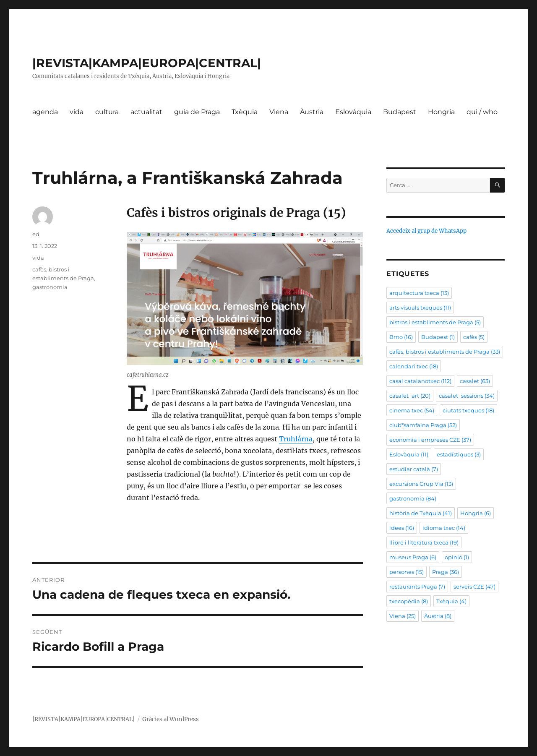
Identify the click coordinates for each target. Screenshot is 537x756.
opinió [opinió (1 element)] (457, 557)
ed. (36, 234)
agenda (45, 112)
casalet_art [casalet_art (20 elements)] (410, 396)
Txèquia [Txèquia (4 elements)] (451, 601)
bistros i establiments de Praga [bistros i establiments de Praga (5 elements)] (435, 322)
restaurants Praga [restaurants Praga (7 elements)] (417, 587)
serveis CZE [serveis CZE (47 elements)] (474, 587)
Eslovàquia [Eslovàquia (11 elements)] (409, 454)
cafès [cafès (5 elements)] (474, 337)
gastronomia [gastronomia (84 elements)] (413, 498)
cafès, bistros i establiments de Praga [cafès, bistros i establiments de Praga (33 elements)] (445, 352)
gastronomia (50, 287)
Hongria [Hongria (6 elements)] (476, 513)
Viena (279, 112)
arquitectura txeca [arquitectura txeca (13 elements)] (419, 293)
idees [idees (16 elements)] (402, 528)
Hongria (441, 112)
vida (77, 112)
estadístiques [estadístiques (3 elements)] (459, 454)
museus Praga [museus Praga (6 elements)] (413, 557)
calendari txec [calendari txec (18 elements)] (414, 366)
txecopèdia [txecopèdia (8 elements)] (409, 601)
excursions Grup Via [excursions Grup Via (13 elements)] (421, 484)
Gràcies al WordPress (171, 719)
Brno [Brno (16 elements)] (401, 337)
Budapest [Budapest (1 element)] (438, 337)
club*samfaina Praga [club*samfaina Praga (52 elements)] (423, 425)
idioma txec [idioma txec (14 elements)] (444, 528)
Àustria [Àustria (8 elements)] (438, 616)
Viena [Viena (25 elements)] (403, 616)
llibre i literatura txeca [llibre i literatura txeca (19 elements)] (424, 542)
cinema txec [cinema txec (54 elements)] (412, 410)
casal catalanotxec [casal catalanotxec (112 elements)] (420, 381)
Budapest (400, 112)
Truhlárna (296, 439)
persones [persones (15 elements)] (407, 572)
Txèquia (245, 112)
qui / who (482, 112)
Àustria (312, 112)
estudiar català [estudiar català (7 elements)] (414, 469)
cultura (107, 112)
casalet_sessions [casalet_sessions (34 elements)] (467, 396)
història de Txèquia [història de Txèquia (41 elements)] (421, 513)
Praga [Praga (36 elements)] (446, 572)
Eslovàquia (353, 112)
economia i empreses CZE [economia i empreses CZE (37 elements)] (430, 440)
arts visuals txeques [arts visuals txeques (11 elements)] (420, 308)
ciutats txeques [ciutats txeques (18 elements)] (468, 410)
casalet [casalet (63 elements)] (475, 381)
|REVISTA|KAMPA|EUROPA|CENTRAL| (147, 63)
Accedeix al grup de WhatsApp (426, 231)
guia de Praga (197, 112)
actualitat (146, 112)
